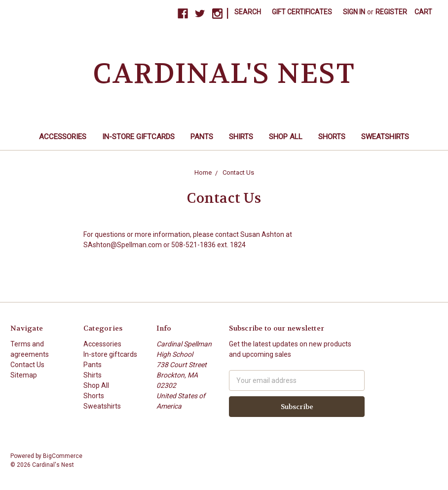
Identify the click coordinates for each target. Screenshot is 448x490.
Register (391, 12)
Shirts (241, 137)
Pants (202, 137)
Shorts (332, 137)
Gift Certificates (302, 12)
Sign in (354, 12)
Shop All (286, 137)
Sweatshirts (385, 137)
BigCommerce (63, 456)
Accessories (63, 137)
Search (248, 12)
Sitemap (24, 375)
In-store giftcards (138, 137)
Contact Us (27, 365)
